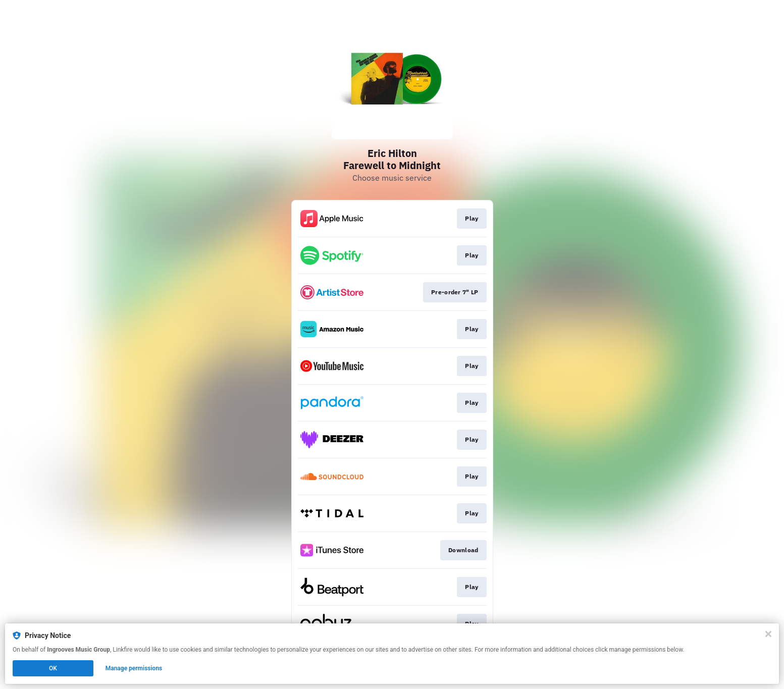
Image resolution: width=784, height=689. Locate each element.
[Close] (768, 634)
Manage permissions (134, 668)
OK (53, 668)
